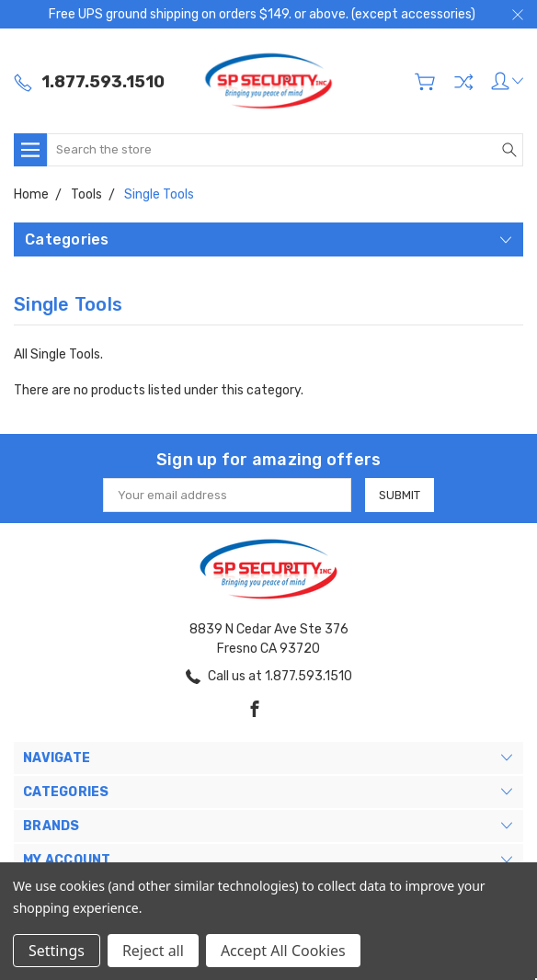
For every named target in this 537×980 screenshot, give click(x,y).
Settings (57, 951)
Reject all (153, 951)
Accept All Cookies (283, 951)
